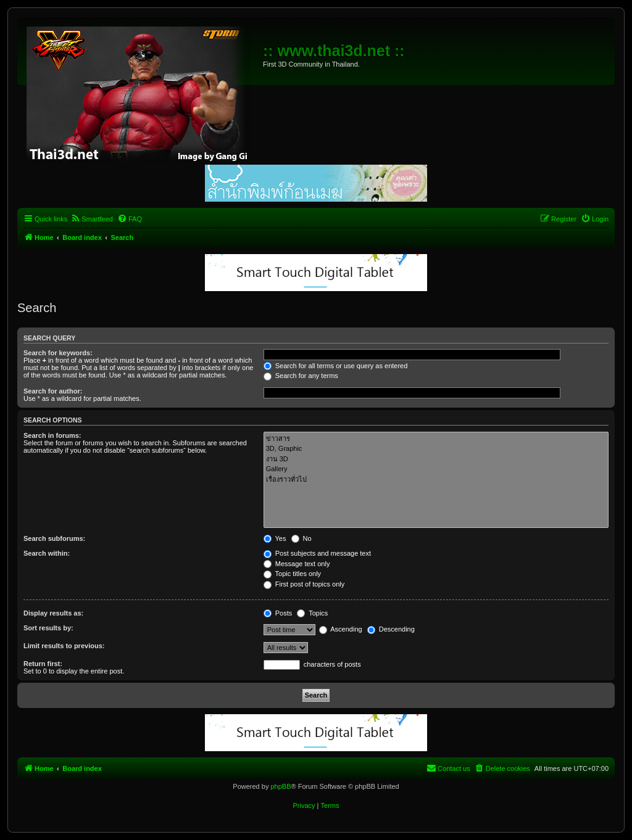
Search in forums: (52, 435)
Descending (391, 629)
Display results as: (53, 613)
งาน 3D (436, 459)
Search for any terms (301, 376)
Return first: (43, 664)
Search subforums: (54, 538)
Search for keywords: (58, 353)
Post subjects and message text (317, 553)
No (301, 538)
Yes (275, 538)
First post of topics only (304, 584)
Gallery (436, 469)
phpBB (281, 786)
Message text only (297, 564)
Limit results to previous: (64, 646)
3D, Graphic (436, 449)
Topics (312, 613)
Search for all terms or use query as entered (336, 366)
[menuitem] (92, 219)
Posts (278, 613)
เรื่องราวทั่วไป (436, 480)
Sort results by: (48, 628)
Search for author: (53, 391)
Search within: (47, 553)
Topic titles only (292, 574)
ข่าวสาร (436, 439)
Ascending (341, 629)
